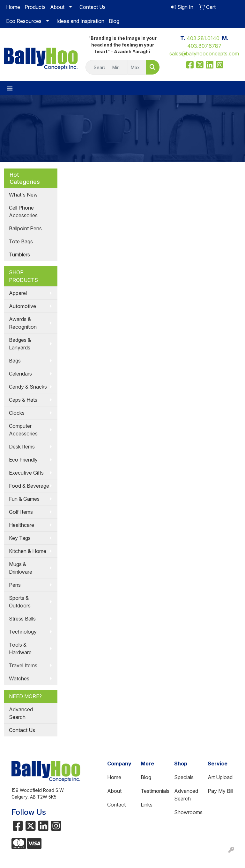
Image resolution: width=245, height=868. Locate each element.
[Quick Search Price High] (137, 67)
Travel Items (23, 665)
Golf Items (21, 512)
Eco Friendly (23, 460)
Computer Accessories (23, 430)
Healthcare (22, 525)
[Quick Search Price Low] (118, 67)
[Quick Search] (97, 67)
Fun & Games (24, 499)
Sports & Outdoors (20, 602)
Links (147, 805)
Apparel (18, 293)
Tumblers (19, 255)
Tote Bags (21, 241)
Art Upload (220, 777)
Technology (23, 632)
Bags (15, 361)
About (57, 7)
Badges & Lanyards (20, 344)
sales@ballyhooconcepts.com (204, 54)
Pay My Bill (220, 791)
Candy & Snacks (28, 387)
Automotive (22, 306)
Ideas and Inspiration (80, 21)
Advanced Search (21, 713)
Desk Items (22, 447)
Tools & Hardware (20, 649)
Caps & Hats (23, 400)
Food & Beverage (29, 486)
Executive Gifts (26, 473)
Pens (15, 585)
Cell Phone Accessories (23, 212)
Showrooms (187, 812)
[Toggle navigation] (10, 88)
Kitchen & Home (28, 551)
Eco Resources (24, 21)
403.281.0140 (203, 38)
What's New (23, 195)
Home (13, 7)
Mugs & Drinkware (21, 568)
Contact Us (93, 7)
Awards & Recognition (23, 323)
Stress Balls (22, 619)
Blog (114, 21)
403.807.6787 (204, 46)
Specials (184, 777)
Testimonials (154, 791)
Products (35, 7)
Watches (19, 678)
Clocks (17, 413)
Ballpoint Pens (25, 228)
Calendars (20, 374)
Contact (116, 805)
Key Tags (20, 538)
